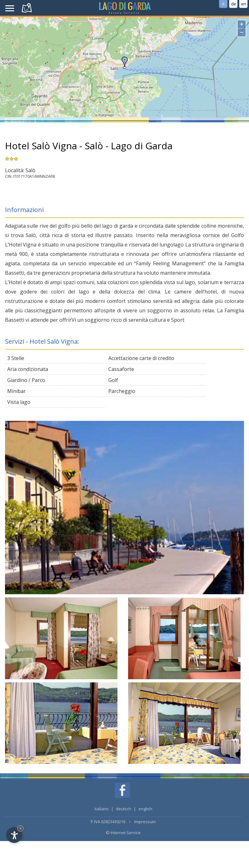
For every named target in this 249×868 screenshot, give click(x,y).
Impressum (145, 822)
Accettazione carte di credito (141, 358)
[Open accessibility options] (14, 835)
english (145, 809)
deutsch (124, 809)
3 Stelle (16, 358)
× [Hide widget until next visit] (20, 828)
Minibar (16, 391)
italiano (102, 809)
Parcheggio (122, 391)
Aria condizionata (28, 369)
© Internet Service (123, 833)
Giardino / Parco (26, 380)
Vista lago (19, 402)
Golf (113, 380)
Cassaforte (121, 369)
